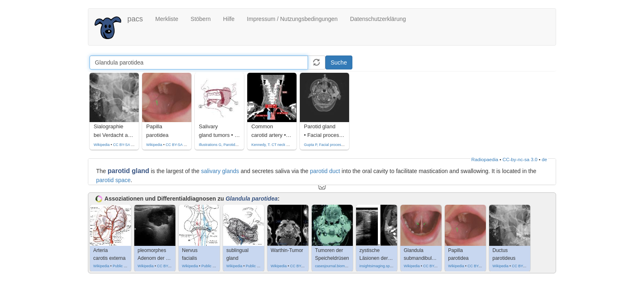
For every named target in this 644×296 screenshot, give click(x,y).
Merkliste (167, 19)
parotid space (113, 180)
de (544, 159)
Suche (339, 62)
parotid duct (325, 171)
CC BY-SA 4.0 (301, 266)
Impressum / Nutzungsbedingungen (292, 19)
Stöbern (201, 19)
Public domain (124, 266)
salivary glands (220, 171)
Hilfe (229, 19)
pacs (135, 19)
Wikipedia (102, 145)
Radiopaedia (485, 159)
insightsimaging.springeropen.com (388, 266)
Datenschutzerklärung (378, 19)
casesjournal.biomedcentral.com (342, 266)
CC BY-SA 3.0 (124, 145)
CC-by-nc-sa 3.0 (520, 159)
